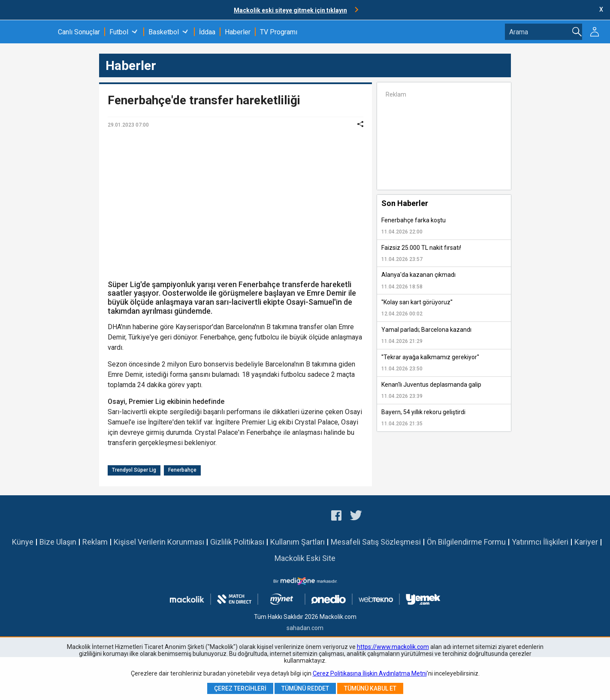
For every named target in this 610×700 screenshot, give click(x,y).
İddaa (207, 32)
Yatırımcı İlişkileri (540, 542)
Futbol (119, 32)
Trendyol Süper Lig (134, 470)
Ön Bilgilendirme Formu (466, 542)
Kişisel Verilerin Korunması (159, 542)
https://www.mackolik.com (393, 647)
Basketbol (164, 32)
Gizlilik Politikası (237, 542)
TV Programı (279, 32)
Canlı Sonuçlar (79, 32)
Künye (23, 542)
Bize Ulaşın (58, 542)
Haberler (238, 32)
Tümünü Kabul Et (370, 688)
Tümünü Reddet (305, 688)
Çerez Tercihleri (240, 688)
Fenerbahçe (182, 470)
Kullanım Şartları (297, 542)
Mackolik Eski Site (305, 558)
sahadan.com (305, 628)
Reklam (95, 542)
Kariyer (586, 542)
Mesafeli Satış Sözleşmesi (376, 542)
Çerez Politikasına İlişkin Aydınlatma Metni (370, 673)
